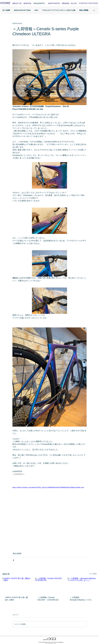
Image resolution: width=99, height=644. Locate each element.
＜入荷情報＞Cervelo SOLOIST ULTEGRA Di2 (48, 599)
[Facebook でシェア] (13, 560)
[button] (94, 10)
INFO (36, 10)
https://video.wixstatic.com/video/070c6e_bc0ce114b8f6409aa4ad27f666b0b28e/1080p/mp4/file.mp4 (48, 487)
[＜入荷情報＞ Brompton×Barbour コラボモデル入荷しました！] (82, 586)
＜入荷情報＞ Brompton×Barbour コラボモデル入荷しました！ (81, 599)
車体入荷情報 (84, 10)
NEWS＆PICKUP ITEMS (22, 10)
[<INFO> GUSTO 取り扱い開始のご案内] (17, 586)
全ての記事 (6, 10)
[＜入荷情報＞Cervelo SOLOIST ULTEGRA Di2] (50, 586)
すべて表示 (93, 574)
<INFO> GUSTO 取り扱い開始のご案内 (16, 599)
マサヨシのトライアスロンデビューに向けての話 (59, 10)
